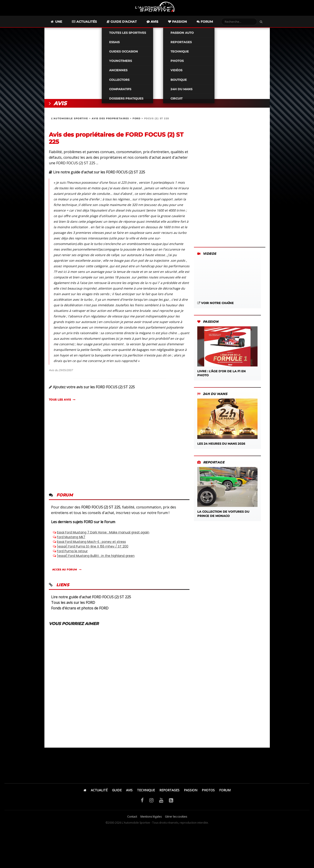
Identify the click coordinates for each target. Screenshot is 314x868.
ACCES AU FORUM (65, 574)
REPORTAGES (169, 794)
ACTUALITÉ (99, 794)
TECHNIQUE (146, 794)
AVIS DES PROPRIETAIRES (110, 123)
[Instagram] (151, 804)
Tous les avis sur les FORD (73, 607)
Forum (213, 26)
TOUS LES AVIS (60, 404)
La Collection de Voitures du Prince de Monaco (227, 497)
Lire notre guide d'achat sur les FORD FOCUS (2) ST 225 (97, 176)
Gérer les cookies (176, 821)
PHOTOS (208, 794)
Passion (185, 26)
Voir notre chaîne (215, 307)
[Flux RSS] (171, 804)
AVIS (129, 794)
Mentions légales (151, 821)
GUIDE (117, 794)
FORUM (225, 794)
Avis (160, 26)
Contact (132, 821)
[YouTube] (161, 804)
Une (64, 26)
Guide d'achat (130, 26)
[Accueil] (85, 794)
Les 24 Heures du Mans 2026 (227, 426)
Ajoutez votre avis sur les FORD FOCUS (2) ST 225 (92, 391)
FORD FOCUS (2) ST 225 (101, 511)
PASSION (191, 794)
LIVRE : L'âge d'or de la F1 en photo (227, 356)
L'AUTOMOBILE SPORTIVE (70, 123)
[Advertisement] (157, 68)
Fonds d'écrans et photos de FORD (80, 612)
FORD (136, 123)
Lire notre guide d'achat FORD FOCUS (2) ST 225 (91, 601)
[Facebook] (142, 804)
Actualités (92, 26)
